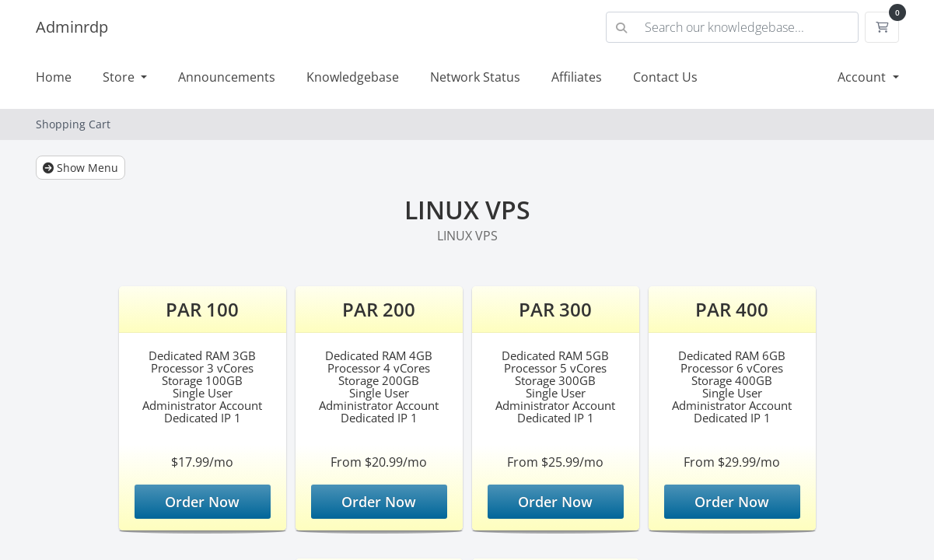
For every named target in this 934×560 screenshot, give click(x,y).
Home (54, 77)
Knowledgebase (353, 77)
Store (120, 77)
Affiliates (577, 77)
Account (863, 77)
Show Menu (80, 168)
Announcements (227, 77)
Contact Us (665, 77)
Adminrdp (72, 27)
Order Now (202, 502)
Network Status (475, 77)
